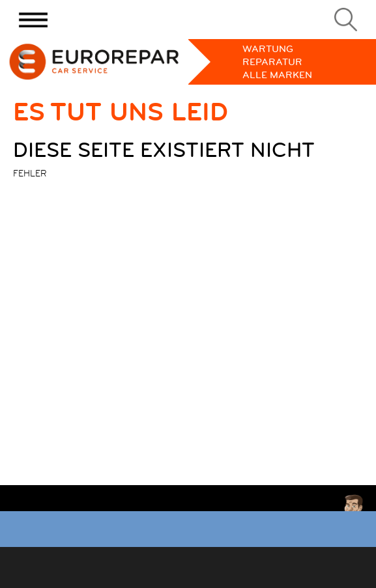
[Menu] (33, 20)
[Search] (346, 20)
